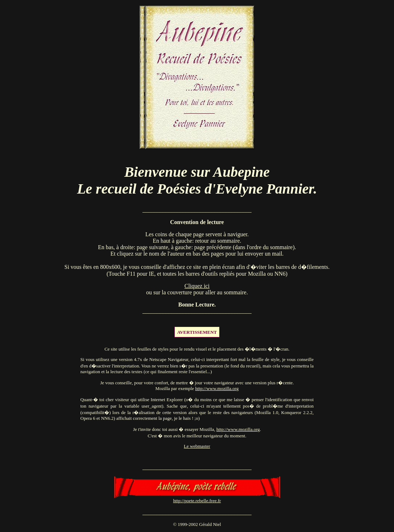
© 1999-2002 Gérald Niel (197, 524)
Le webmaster (197, 446)
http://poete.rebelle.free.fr (197, 501)
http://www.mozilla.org (217, 388)
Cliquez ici (197, 286)
